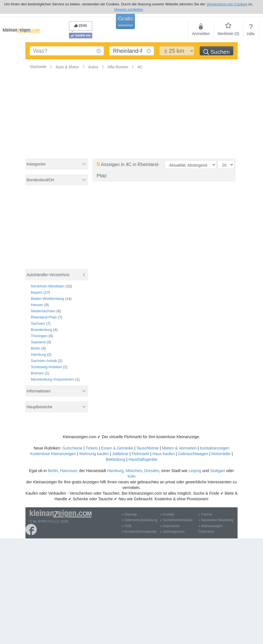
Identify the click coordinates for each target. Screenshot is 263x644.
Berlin (35, 348)
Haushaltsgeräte (143, 459)
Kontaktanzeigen (215, 448)
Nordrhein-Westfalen (48, 286)
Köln (131, 476)
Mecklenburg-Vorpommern (52, 379)
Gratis (125, 21)
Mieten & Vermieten (179, 448)
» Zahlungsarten (172, 532)
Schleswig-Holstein (46, 367)
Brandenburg (41, 330)
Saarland (38, 342)
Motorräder (221, 454)
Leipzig (195, 471)
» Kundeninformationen (139, 532)
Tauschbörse (147, 448)
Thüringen (39, 336)
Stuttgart (217, 471)
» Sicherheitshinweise (176, 520)
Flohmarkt (140, 454)
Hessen (37, 305)
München (134, 471)
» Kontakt (167, 514)
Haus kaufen (164, 454)
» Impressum (170, 526)
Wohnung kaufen (94, 454)
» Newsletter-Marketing (216, 520)
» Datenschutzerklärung (140, 520)
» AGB (127, 526)
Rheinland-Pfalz (44, 317)
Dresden (152, 471)
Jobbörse (120, 454)
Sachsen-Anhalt (44, 361)
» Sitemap (129, 514)
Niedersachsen (43, 311)
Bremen (37, 373)
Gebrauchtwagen (193, 454)
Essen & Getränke (117, 448)
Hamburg (38, 354)
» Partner (205, 514)
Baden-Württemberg (47, 299)
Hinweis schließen (129, 9)
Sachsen (38, 323)
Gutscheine (72, 448)
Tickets (92, 448)
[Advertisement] (57, 231)
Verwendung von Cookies (227, 4)
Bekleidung (116, 459)
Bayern (37, 292)
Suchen (216, 52)
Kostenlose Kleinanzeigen (53, 454)
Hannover (68, 471)
